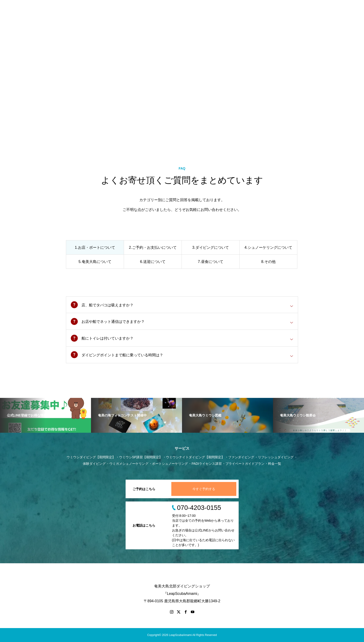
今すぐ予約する (204, 489)
